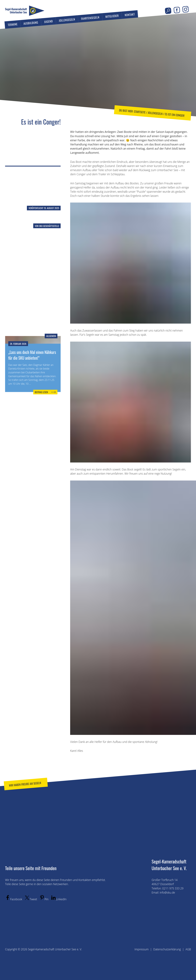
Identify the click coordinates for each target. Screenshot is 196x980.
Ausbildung (31, 23)
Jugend (48, 21)
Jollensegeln (67, 20)
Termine (13, 24)
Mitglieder (112, 16)
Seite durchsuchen (168, 11)
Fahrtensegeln (90, 18)
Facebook (177, 10)
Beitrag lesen (41, 392)
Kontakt (130, 14)
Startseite (140, 112)
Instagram (186, 9)
